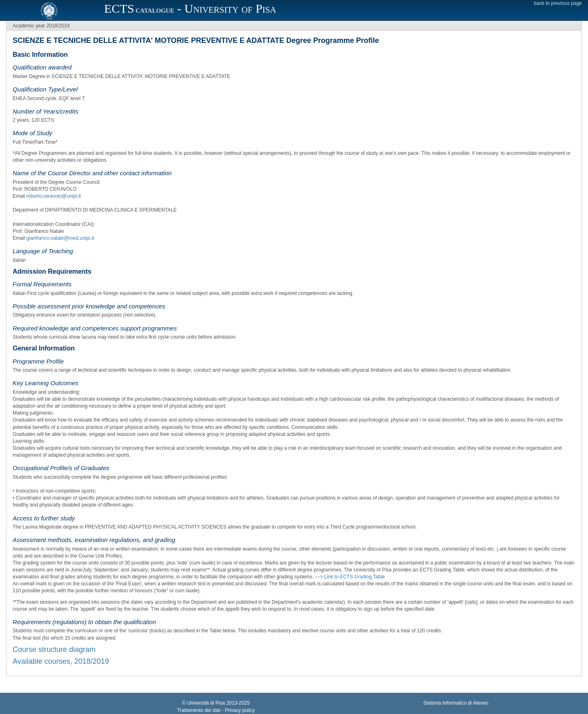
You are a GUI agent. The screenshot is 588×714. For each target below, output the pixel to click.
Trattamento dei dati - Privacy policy (216, 710)
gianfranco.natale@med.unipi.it (60, 238)
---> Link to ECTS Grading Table (350, 577)
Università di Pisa (206, 703)
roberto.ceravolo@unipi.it (53, 196)
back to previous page (558, 3)
